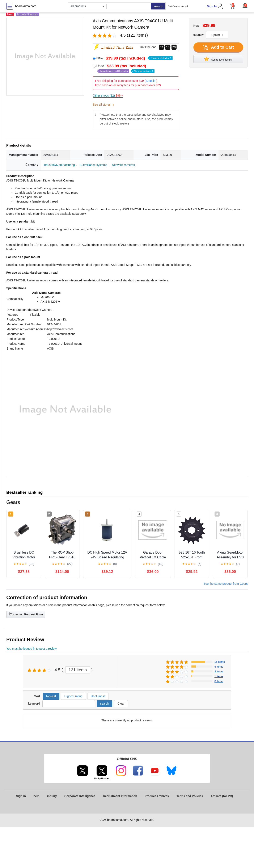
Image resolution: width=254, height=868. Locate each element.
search (158, 6)
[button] (245, 6)
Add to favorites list (218, 59)
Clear (121, 704)
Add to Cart (218, 48)
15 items (220, 662)
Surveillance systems (93, 165)
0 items (219, 681)
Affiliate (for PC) (222, 796)
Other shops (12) (108, 95)
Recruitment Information (120, 796)
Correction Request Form (26, 614)
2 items (219, 671)
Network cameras (123, 165)
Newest (51, 696)
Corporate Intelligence (80, 796)
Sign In (212, 6)
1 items (219, 676)
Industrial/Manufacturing (59, 165)
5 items (219, 667)
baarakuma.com (26, 6)
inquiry (52, 796)
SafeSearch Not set (178, 6)
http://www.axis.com (60, 329)
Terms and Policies (190, 796)
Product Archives (157, 796)
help (36, 796)
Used (125, 68)
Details (151, 81)
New (134, 58)
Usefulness (98, 696)
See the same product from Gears (226, 584)
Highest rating (73, 696)
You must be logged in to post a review (31, 649)
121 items (78, 670)
